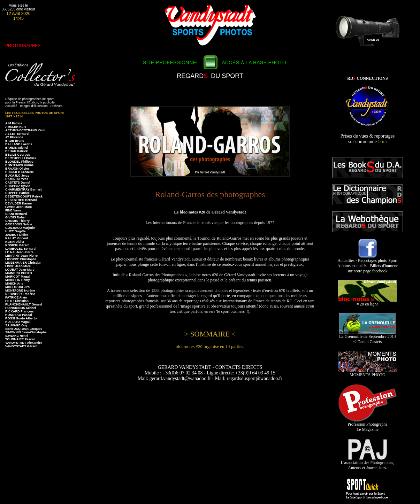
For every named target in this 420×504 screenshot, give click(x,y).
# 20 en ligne (367, 302)
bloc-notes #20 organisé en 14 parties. (210, 346)
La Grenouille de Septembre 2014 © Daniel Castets (368, 337)
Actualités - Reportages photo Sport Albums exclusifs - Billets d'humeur (368, 264)
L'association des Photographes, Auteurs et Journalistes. (368, 463)
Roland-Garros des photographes (210, 194)
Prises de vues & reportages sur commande (368, 139)
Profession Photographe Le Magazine (368, 425)
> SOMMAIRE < (210, 334)
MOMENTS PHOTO (367, 373)
